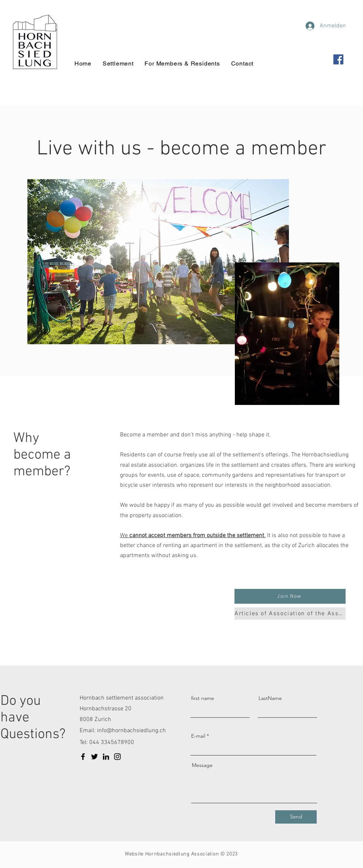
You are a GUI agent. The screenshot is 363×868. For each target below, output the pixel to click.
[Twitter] (94, 757)
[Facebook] (338, 59)
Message (202, 765)
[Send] (296, 817)
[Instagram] (117, 757)
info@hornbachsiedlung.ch (131, 731)
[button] (290, 596)
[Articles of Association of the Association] (290, 614)
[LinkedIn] (106, 757)
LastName (270, 698)
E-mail (198, 736)
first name (203, 698)
